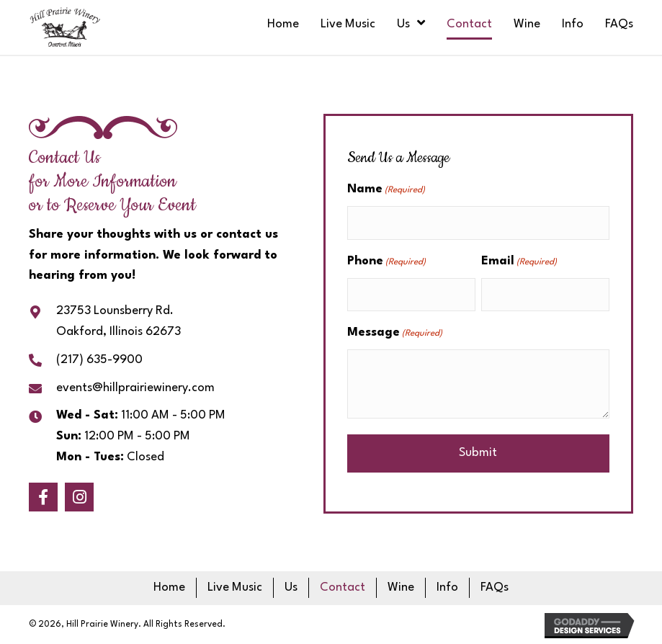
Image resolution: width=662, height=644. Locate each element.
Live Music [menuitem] (235, 587)
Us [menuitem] (291, 587)
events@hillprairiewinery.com (135, 388)
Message (395, 334)
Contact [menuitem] (343, 587)
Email (519, 263)
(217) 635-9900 (99, 360)
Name (386, 191)
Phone (386, 263)
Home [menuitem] (169, 587)
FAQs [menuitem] (495, 587)
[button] (43, 497)
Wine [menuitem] (401, 587)
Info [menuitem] (447, 587)
